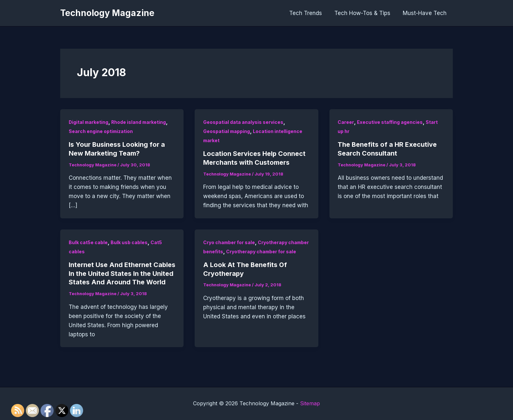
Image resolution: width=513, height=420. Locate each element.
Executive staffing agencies (390, 122)
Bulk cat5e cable (88, 242)
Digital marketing (89, 122)
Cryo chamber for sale (229, 242)
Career (346, 122)
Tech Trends (309, 13)
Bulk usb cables (129, 242)
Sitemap (310, 404)
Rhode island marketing (140, 122)
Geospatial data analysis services (243, 122)
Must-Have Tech (425, 13)
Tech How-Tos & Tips (364, 13)
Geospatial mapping (227, 131)
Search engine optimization (101, 131)
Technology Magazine (107, 13)
